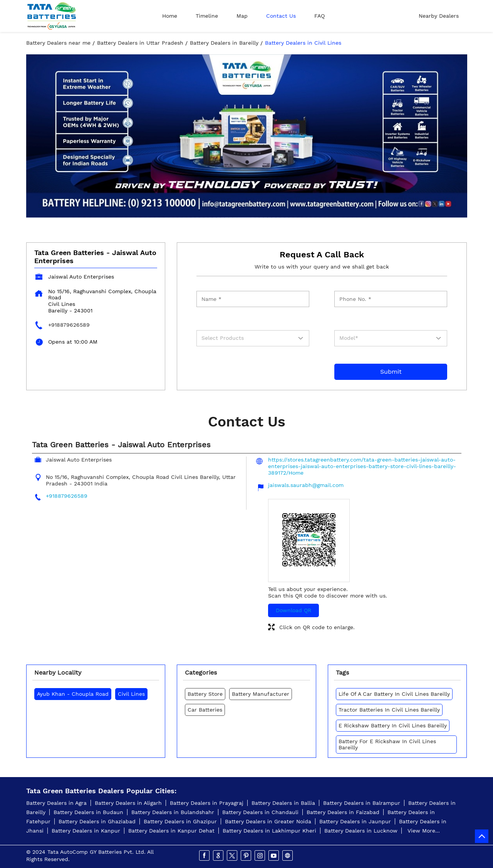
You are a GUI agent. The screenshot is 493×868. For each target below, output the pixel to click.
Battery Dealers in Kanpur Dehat (171, 831)
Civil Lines (131, 694)
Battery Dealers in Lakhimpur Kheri (269, 831)
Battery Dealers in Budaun (88, 812)
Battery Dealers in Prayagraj (207, 803)
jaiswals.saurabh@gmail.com (306, 485)
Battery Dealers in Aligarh (128, 803)
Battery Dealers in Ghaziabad (97, 821)
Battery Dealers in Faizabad (343, 812)
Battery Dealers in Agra (56, 803)
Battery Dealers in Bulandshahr (173, 812)
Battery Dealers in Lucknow (361, 831)
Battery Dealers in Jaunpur (355, 821)
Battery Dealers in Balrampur (362, 803)
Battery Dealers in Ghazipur (180, 821)
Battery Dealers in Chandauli (260, 812)
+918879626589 (69, 325)
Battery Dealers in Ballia (283, 803)
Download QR (293, 610)
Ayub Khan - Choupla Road (73, 694)
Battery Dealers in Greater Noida (268, 821)
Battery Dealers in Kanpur (86, 831)
